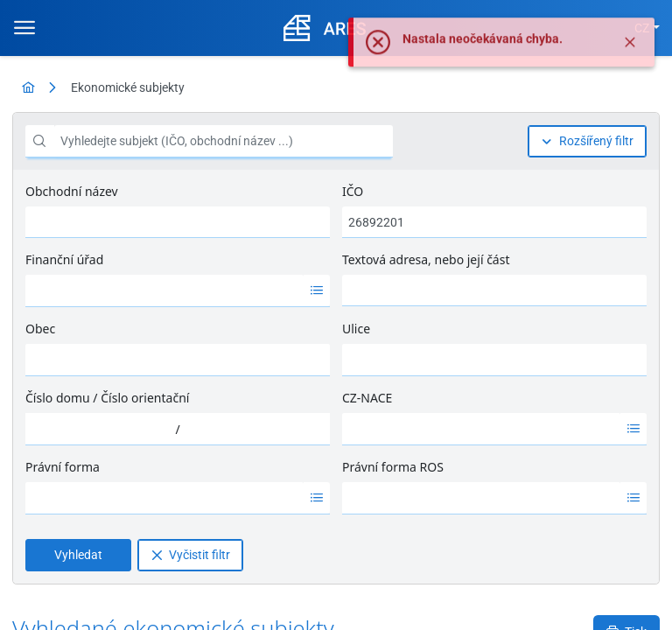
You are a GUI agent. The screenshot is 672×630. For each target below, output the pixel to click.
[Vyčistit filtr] (190, 555)
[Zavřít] (630, 55)
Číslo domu (58, 398)
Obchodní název (72, 191)
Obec (40, 329)
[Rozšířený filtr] (587, 141)
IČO (353, 191)
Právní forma (63, 467)
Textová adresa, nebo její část (426, 259)
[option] (164, 290)
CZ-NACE (367, 398)
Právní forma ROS (393, 467)
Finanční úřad (64, 259)
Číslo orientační (145, 398)
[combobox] (164, 290)
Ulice (356, 329)
